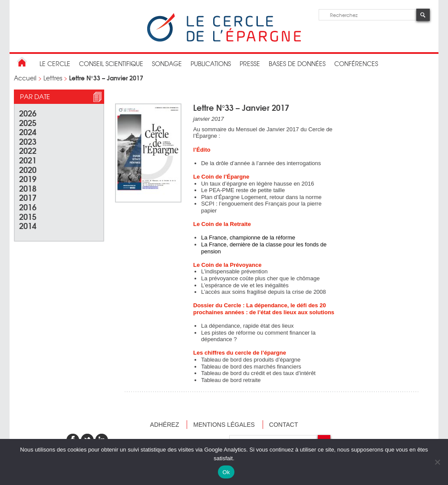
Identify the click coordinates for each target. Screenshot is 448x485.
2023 (28, 141)
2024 (28, 131)
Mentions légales (224, 425)
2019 (28, 178)
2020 (28, 169)
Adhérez (165, 425)
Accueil (25, 78)
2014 (28, 225)
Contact (284, 425)
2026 (28, 113)
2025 (28, 122)
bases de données (297, 63)
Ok (226, 472)
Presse (250, 63)
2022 (28, 150)
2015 (28, 216)
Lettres (53, 78)
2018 (28, 188)
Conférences (356, 63)
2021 (28, 160)
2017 (28, 197)
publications (211, 63)
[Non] (437, 462)
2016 (28, 207)
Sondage (167, 63)
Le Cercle (55, 63)
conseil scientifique (111, 63)
